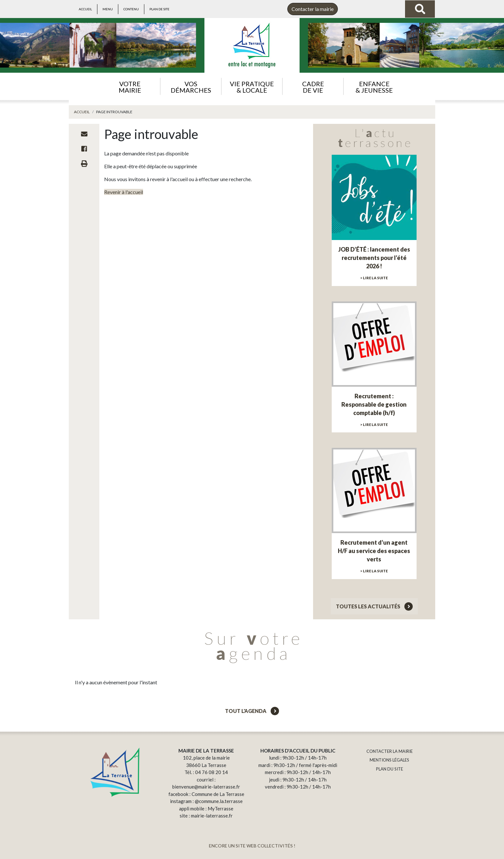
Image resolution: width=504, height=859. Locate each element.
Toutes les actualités (374, 606)
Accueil (85, 9)
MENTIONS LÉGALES (389, 760)
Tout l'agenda (252, 711)
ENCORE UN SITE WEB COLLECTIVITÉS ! (252, 846)
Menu (108, 9)
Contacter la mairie (313, 9)
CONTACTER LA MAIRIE (390, 751)
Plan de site (159, 9)
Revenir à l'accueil (124, 192)
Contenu (131, 9)
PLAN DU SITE (390, 769)
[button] (130, 86)
